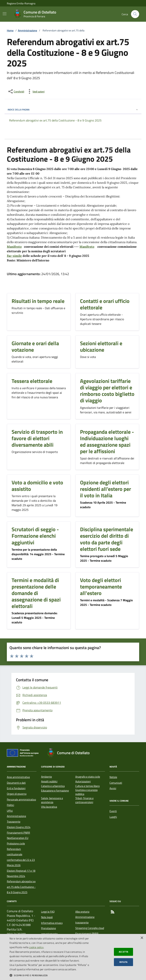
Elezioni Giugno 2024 (19, 827)
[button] (50, 975)
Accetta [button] (124, 952)
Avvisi (113, 788)
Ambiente (46, 777)
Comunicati (116, 783)
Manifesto (14, 247)
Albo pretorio (82, 912)
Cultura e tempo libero (87, 786)
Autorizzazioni (83, 782)
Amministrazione (27, 31)
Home (10, 31)
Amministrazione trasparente (85, 920)
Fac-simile (14, 256)
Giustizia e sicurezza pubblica (86, 792)
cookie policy (36, 947)
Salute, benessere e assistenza (52, 800)
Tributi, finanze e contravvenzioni (84, 800)
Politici (10, 805)
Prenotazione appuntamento (49, 931)
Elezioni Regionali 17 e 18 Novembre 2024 (21, 873)
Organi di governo (17, 794)
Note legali (47, 917)
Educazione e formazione (55, 791)
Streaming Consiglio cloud (90, 928)
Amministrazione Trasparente (16, 819)
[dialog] (73, 957)
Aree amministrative (18, 777)
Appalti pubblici (49, 782)
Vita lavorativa (49, 807)
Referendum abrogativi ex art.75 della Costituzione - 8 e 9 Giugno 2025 (21, 887)
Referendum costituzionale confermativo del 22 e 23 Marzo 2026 (21, 857)
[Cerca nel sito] (135, 14)
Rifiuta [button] (123, 962)
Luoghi (113, 817)
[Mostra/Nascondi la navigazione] (5, 14)
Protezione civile (16, 843)
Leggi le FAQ (48, 912)
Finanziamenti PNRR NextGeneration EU (18, 835)
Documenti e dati (16, 783)
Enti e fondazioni (16, 788)
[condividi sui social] (16, 91)
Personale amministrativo (21, 799)
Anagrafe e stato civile (88, 777)
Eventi (113, 811)
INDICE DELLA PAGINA (73, 110)
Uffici (10, 811)
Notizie (113, 777)
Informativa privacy (52, 923)
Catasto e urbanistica (53, 786)
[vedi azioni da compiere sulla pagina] (35, 91)
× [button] (142, 938)
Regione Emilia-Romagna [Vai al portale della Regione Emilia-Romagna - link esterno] (21, 3)
